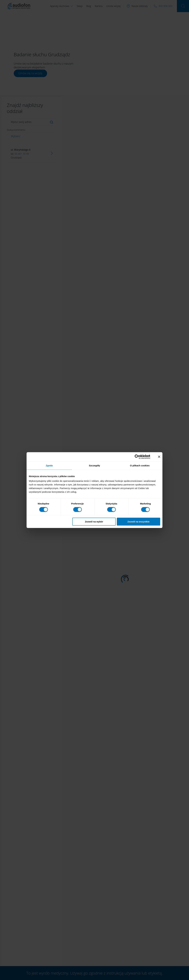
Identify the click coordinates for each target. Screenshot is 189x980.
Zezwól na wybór (94, 522)
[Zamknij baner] (159, 457)
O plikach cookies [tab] (140, 465)
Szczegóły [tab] (94, 465)
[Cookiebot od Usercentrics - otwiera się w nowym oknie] (139, 457)
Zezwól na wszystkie (139, 522)
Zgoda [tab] (49, 465)
